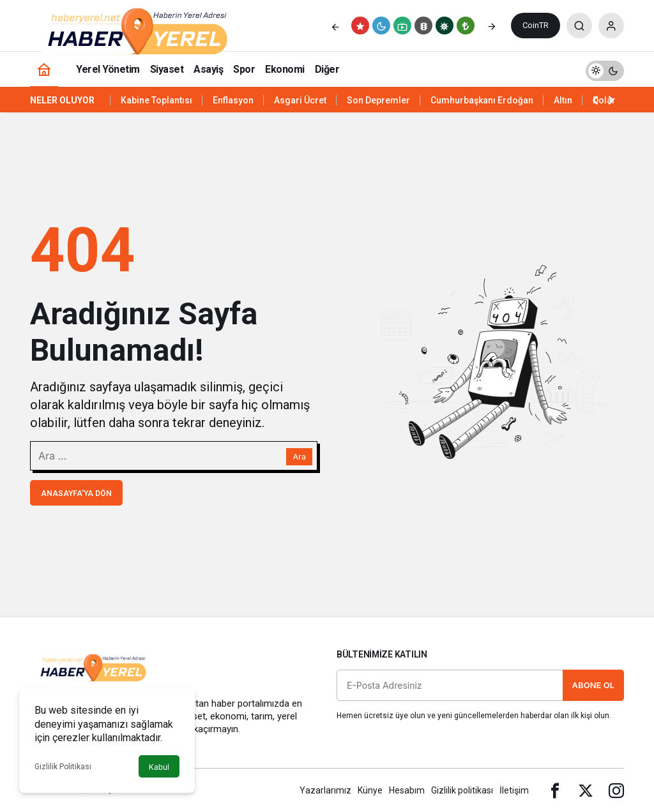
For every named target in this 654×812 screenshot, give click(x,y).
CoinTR (536, 25)
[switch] (605, 69)
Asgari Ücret (300, 100)
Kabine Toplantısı (156, 100)
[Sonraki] (492, 26)
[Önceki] (335, 26)
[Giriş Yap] (611, 26)
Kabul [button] (159, 767)
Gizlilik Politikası (63, 767)
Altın (563, 100)
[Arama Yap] (579, 26)
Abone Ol (593, 685)
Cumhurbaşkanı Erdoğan (482, 100)
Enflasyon (233, 100)
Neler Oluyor (62, 100)
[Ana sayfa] (44, 69)
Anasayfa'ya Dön (76, 493)
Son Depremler (378, 100)
